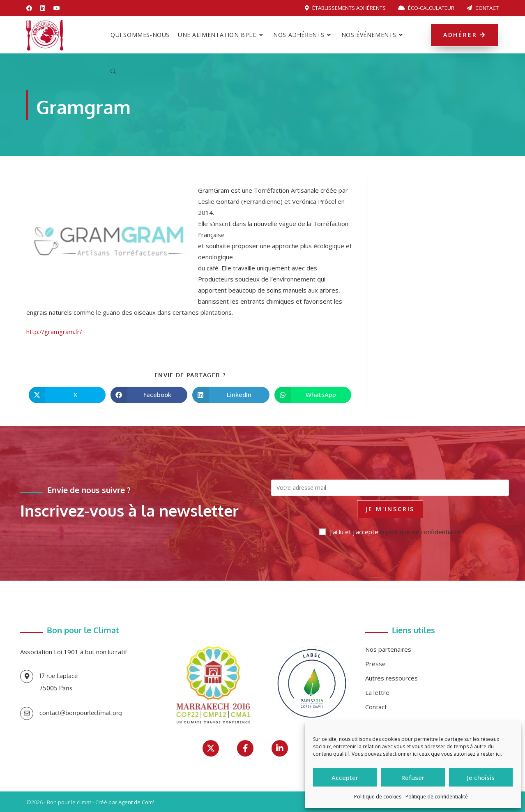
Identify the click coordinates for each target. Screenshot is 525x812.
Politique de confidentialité (437, 797)
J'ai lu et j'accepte (390, 532)
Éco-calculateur (426, 8)
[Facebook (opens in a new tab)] (31, 8)
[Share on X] (67, 395)
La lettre (377, 692)
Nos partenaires (388, 649)
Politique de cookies (378, 797)
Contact (483, 8)
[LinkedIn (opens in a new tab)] (43, 8)
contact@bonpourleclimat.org (81, 713)
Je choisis (481, 777)
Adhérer (465, 35)
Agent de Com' (136, 802)
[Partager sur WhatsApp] (313, 395)
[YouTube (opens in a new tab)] (57, 8)
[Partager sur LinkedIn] (231, 395)
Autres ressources (391, 678)
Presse (375, 664)
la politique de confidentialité (420, 532)
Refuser (413, 777)
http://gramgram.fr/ (54, 332)
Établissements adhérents (345, 8)
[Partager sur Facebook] (149, 395)
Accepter (345, 777)
